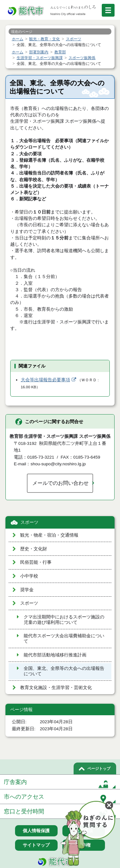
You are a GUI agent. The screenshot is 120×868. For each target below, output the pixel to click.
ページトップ (99, 769)
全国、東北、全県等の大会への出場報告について (64, 671)
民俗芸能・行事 (36, 562)
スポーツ (29, 522)
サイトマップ (36, 845)
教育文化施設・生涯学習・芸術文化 (56, 688)
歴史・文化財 (34, 549)
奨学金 (27, 590)
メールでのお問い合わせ (60, 483)
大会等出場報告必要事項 (45, 380)
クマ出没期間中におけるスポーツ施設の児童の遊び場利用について (64, 620)
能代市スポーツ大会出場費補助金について (64, 639)
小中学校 (29, 576)
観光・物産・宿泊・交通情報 (49, 535)
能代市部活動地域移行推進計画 (55, 655)
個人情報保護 (36, 831)
